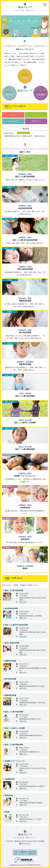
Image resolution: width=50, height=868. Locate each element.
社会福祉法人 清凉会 (25, 174)
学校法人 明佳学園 (25, 393)
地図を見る (23, 602)
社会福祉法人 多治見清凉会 (25, 362)
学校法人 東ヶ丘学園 (25, 420)
